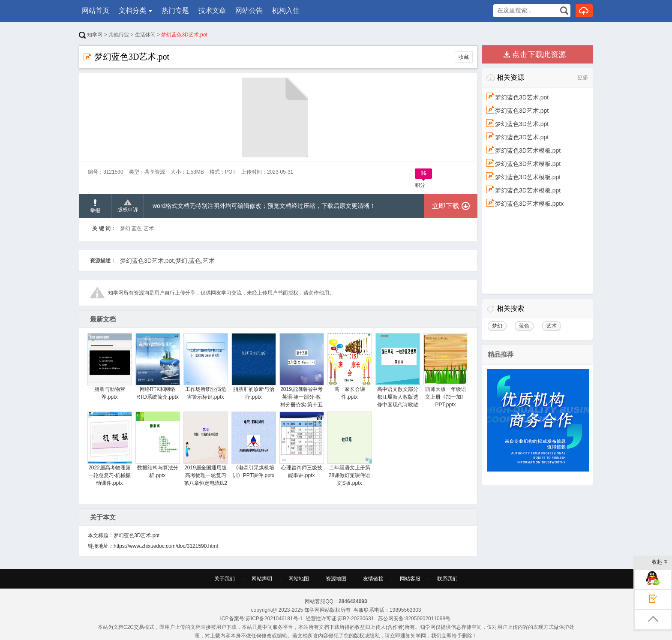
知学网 (91, 35)
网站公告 (249, 11)
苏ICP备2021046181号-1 (274, 619)
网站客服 (410, 579)
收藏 (464, 57)
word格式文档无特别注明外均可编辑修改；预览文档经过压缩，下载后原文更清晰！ (264, 206)
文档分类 (132, 11)
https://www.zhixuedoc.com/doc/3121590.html (166, 546)
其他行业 (119, 35)
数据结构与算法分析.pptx (157, 445)
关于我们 (225, 579)
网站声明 (262, 579)
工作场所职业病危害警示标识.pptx (205, 367)
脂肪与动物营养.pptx (109, 367)
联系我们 (447, 579)
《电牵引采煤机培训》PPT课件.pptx (253, 445)
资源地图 (336, 579)
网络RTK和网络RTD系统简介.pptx (157, 367)
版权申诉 (128, 206)
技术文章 (212, 11)
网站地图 (299, 579)
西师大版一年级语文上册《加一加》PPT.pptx (445, 370)
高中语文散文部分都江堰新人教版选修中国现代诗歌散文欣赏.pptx (397, 374)
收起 (660, 563)
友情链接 (373, 579)
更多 (583, 77)
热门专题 (175, 11)
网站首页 (96, 11)
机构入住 (286, 11)
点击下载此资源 (539, 54)
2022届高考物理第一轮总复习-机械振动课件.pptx (109, 449)
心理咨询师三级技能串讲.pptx (301, 445)
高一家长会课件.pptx (349, 367)
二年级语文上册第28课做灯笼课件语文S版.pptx (349, 449)
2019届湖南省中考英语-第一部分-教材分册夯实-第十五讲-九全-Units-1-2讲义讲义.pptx (301, 378)
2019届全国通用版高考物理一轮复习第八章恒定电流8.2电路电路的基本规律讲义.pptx (205, 457)
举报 (95, 206)
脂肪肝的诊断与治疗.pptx (253, 367)
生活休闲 (145, 35)
